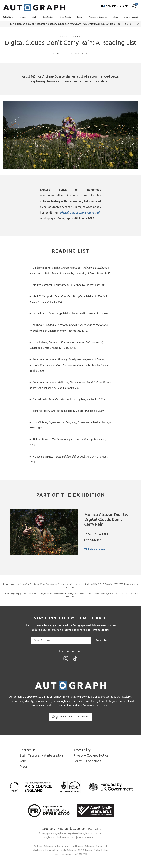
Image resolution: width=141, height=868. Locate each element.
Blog (64, 36)
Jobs (23, 761)
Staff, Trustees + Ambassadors (42, 755)
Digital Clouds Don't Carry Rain (80, 213)
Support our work (70, 717)
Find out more (100, 630)
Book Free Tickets (120, 24)
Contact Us (28, 750)
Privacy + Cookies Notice (91, 755)
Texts (76, 36)
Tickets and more (95, 549)
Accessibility (82, 750)
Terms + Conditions (87, 761)
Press (24, 766)
